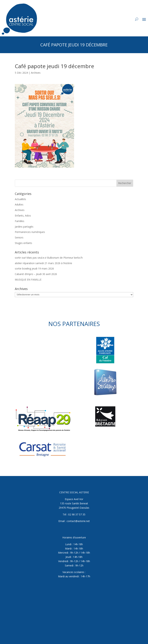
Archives (36, 73)
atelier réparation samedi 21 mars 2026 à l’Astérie (43, 263)
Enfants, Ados (23, 216)
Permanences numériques (30, 232)
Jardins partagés (24, 227)
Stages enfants (23, 243)
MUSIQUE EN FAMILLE (28, 280)
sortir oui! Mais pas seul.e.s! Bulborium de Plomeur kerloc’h (49, 258)
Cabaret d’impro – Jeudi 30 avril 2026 (36, 274)
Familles (20, 221)
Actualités (20, 199)
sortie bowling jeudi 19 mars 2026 (34, 268)
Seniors (19, 237)
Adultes (19, 204)
